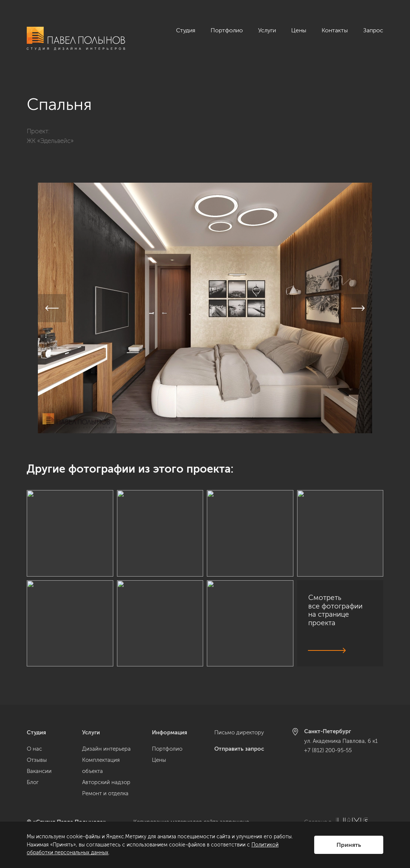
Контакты (335, 30)
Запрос (373, 30)
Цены (299, 30)
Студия (186, 30)
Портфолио (227, 30)
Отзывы (37, 760)
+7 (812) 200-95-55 (328, 750)
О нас (34, 749)
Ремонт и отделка (105, 793)
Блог (33, 782)
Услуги (267, 30)
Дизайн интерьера (106, 749)
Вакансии (39, 771)
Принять (349, 845)
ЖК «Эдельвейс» (50, 132)
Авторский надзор (106, 782)
